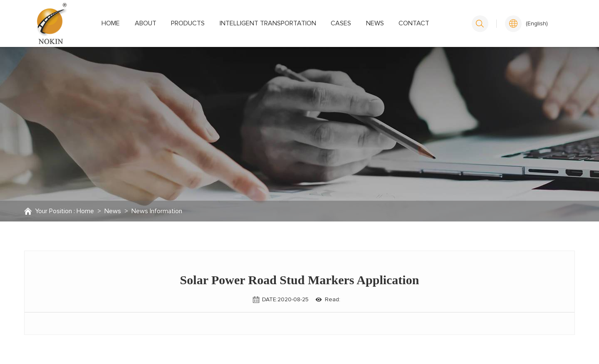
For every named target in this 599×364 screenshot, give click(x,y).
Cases (341, 23)
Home (111, 23)
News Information (157, 211)
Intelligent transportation (268, 23)
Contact (414, 23)
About (146, 23)
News (375, 23)
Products (188, 23)
